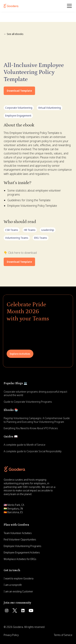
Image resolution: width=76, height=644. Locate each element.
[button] (69, 6)
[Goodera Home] (11, 6)
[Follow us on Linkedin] (23, 611)
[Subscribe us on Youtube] (31, 611)
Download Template (19, 91)
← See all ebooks (14, 34)
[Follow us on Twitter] (15, 611)
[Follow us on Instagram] (7, 611)
